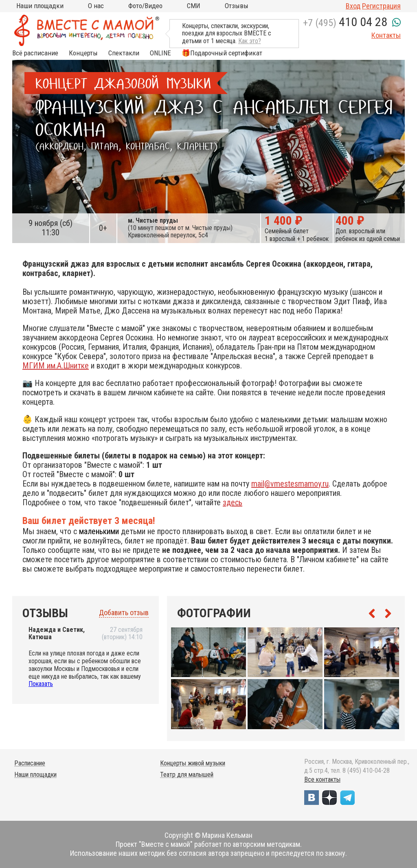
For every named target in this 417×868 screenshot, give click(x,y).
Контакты (386, 35)
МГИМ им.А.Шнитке (56, 366)
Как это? (250, 41)
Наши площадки (40, 6)
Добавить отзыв (124, 613)
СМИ (194, 6)
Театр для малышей (187, 775)
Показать (41, 684)
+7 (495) (345, 23)
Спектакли (124, 53)
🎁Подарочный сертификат (222, 53)
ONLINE (160, 53)
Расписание (30, 763)
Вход (353, 6)
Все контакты (322, 779)
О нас (96, 6)
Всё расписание (35, 53)
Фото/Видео (145, 6)
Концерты (83, 53)
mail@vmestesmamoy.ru (290, 484)
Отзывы (237, 6)
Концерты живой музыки (193, 763)
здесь (233, 502)
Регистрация (381, 6)
